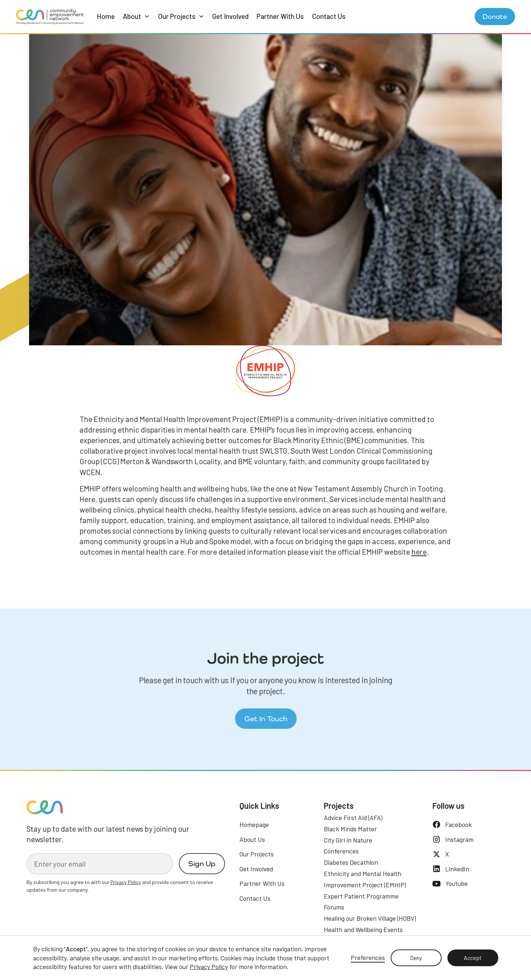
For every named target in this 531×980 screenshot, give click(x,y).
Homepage (254, 824)
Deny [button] (416, 958)
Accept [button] (473, 958)
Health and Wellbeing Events (363, 929)
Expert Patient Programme (361, 896)
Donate (495, 16)
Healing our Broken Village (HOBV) (370, 918)
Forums (334, 907)
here (419, 552)
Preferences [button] (368, 957)
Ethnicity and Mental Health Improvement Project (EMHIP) (365, 879)
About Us (252, 839)
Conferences (341, 851)
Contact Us (329, 16)
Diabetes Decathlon (351, 862)
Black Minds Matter (350, 829)
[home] (50, 17)
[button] (136, 17)
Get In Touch (265, 717)
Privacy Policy (209, 967)
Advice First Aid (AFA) (353, 818)
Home (106, 16)
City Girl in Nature (348, 840)
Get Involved (230, 16)
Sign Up (202, 863)
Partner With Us (280, 16)
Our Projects (257, 854)
